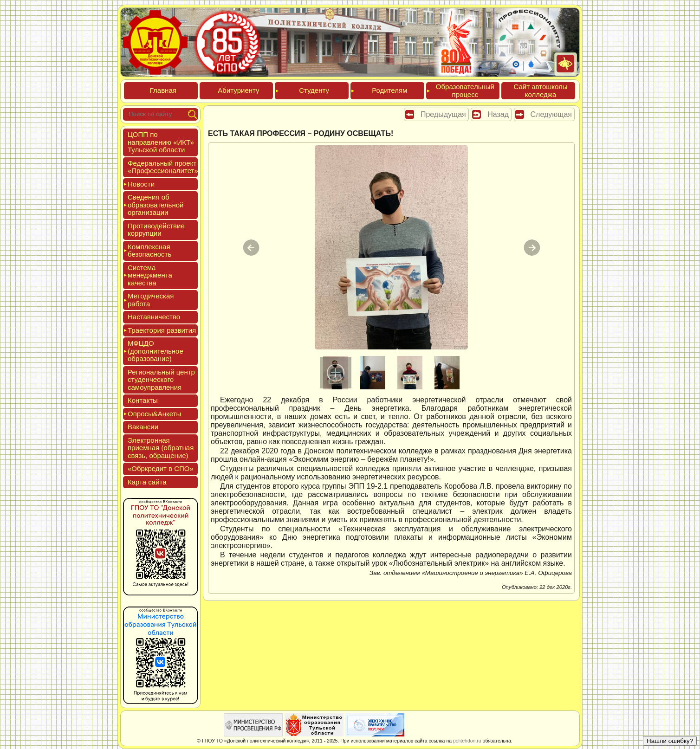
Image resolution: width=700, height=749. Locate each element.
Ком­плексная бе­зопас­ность (149, 251)
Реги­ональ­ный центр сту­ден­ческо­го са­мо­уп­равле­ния (161, 380)
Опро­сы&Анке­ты (154, 414)
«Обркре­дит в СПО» (161, 468)
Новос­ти (141, 184)
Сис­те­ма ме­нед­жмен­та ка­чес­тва (150, 275)
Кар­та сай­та (147, 482)
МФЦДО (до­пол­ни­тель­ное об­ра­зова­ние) (156, 351)
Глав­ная (163, 90)
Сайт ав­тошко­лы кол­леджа (540, 90)
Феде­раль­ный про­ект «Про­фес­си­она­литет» (163, 167)
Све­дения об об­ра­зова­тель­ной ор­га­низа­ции (156, 205)
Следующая (551, 114)
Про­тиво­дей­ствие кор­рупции (156, 230)
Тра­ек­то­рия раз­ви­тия (162, 330)
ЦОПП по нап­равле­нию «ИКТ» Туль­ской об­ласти (161, 142)
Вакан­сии (143, 427)
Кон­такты (143, 400)
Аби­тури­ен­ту (238, 90)
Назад (498, 114)
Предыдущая (443, 114)
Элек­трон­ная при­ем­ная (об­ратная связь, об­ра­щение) (161, 448)
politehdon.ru (467, 741)
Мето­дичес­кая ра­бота (151, 300)
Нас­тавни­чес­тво (154, 317)
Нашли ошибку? (670, 741)
